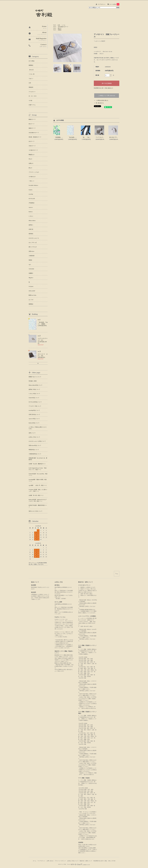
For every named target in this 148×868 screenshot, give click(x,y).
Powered (78, 864)
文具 (59, 25)
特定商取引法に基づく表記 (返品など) (103, 88)
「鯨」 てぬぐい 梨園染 (89, 137)
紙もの (60, 28)
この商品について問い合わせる (107, 96)
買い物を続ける (100, 103)
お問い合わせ (50, 861)
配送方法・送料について (86, 861)
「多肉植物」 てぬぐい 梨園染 (63, 137)
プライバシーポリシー (60, 861)
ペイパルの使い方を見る (61, 637)
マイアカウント (102, 4)
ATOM (113, 861)
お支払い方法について (73, 861)
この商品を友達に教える (102, 100)
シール (64, 25)
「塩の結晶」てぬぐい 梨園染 (77, 137)
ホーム (35, 861)
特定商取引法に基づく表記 (100, 861)
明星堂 (60, 30)
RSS (109, 861)
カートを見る (114, 4)
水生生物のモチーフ (63, 27)
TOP (55, 25)
